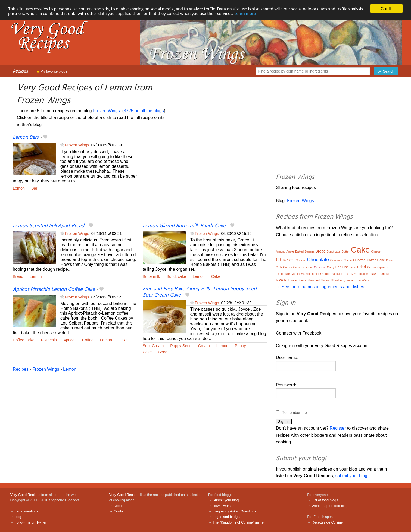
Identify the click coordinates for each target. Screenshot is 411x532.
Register (338, 428)
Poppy (240, 346)
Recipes (20, 71)
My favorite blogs (52, 71)
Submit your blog (226, 500)
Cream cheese (303, 267)
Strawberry (338, 280)
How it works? (223, 506)
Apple (290, 251)
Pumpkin (384, 274)
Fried (362, 267)
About (118, 506)
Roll (287, 280)
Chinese (301, 260)
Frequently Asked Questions (234, 511)
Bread (18, 276)
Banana (310, 252)
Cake (216, 276)
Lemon (19, 188)
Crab (279, 267)
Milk (288, 274)
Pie (347, 274)
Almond (281, 252)
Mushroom (307, 274)
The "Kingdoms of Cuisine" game (238, 522)
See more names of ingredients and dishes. (323, 287)
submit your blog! (352, 476)
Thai (358, 280)
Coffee (88, 340)
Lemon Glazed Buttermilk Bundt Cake (184, 226)
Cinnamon (337, 260)
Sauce (303, 280)
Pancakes (337, 274)
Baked (299, 251)
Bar (34, 188)
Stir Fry (325, 280)
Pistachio (49, 340)
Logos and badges (227, 517)
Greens (371, 267)
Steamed (314, 280)
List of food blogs (325, 500)
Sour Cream (153, 346)
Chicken (285, 259)
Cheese (376, 252)
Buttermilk (151, 276)
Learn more (245, 13)
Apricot (69, 340)
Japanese (383, 267)
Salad (294, 280)
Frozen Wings (106, 111)
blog (18, 517)
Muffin (295, 274)
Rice (279, 280)
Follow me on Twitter (31, 522)
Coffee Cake (24, 340)
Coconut (349, 260)
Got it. (386, 9)
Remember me (294, 413)
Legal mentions (27, 511)
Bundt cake (176, 276)
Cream (204, 346)
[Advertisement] (205, 178)
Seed (163, 352)
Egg (338, 267)
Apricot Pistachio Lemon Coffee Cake (54, 289)
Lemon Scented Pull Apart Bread (49, 226)
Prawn (373, 274)
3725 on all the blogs (144, 111)
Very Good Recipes (25, 495)
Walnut (366, 280)
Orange (325, 274)
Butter (346, 251)
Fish (346, 267)
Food (353, 267)
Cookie (390, 260)
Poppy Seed (181, 346)
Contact (120, 511)
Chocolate (318, 260)
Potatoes (363, 274)
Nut (317, 274)
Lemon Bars (26, 137)
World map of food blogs (331, 506)
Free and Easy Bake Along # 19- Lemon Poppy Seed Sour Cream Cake (200, 292)
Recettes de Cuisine (327, 522)
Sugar (350, 280)
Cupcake (320, 267)
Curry (330, 267)
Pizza (353, 274)
